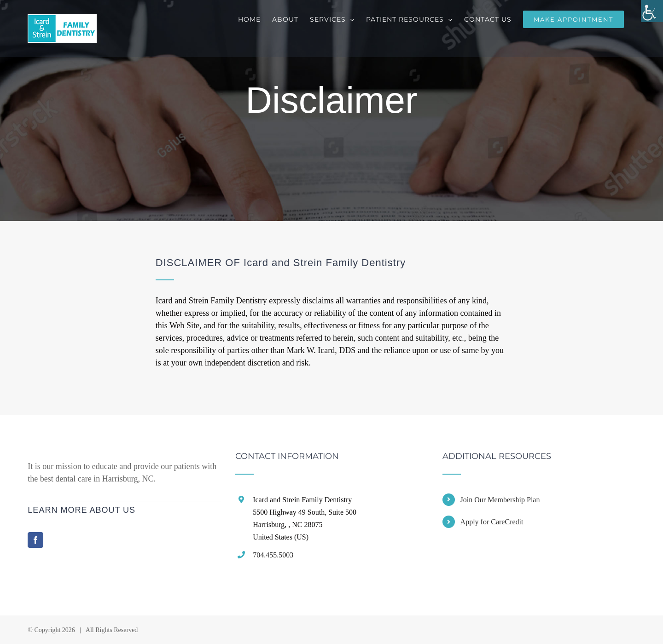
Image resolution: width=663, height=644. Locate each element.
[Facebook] (35, 540)
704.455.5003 (273, 555)
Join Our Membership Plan (500, 500)
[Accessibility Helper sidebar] (652, 11)
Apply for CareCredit (492, 522)
